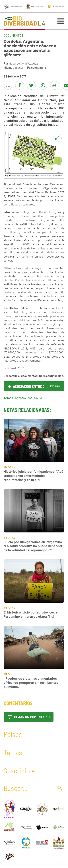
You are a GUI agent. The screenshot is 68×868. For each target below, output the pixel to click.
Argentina (40, 67)
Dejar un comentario (29, 717)
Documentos (13, 35)
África (7, 674)
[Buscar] (28, 788)
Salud (38, 398)
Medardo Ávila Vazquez (23, 63)
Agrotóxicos (24, 398)
